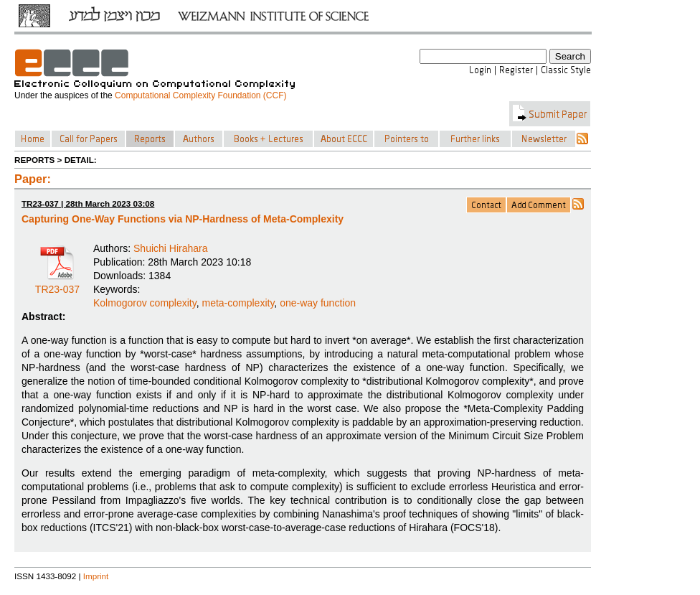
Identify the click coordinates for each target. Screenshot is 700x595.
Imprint (96, 576)
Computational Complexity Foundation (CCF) (200, 95)
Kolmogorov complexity (145, 303)
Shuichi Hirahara (171, 248)
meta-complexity (238, 303)
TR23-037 (57, 284)
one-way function (318, 303)
